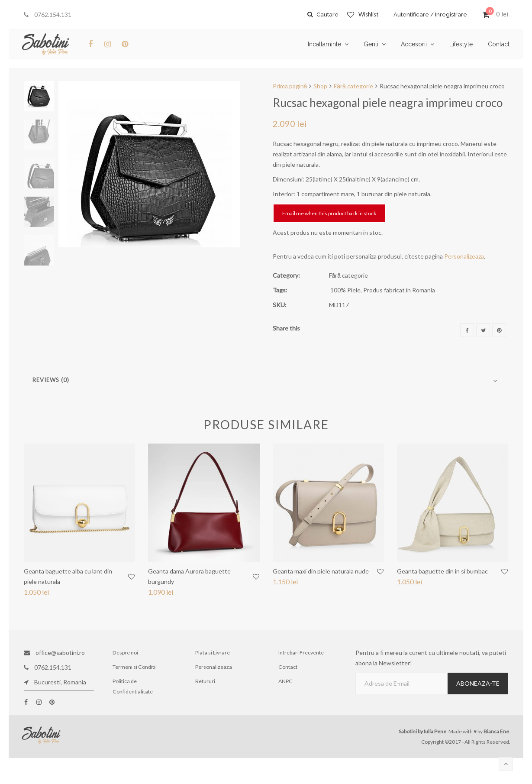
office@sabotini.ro (54, 653)
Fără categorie (353, 86)
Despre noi (126, 653)
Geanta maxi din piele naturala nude (321, 571)
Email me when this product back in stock (329, 213)
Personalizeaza (464, 256)
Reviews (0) (51, 380)
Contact (288, 667)
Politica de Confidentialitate (133, 687)
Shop (320, 86)
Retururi (206, 682)
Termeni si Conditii (135, 667)
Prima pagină (290, 86)
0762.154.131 (48, 15)
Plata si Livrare (213, 653)
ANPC (286, 682)
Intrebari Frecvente (302, 653)
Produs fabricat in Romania (399, 290)
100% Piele (345, 290)
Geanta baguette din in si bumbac (442, 571)
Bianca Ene (496, 731)
